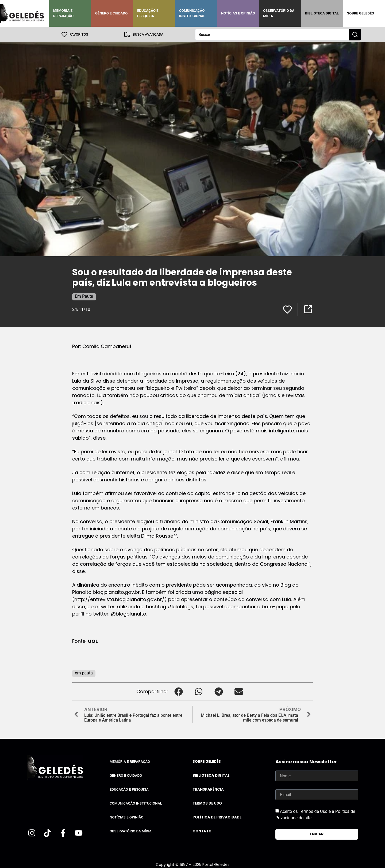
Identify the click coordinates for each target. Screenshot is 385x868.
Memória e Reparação (63, 13)
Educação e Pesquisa (148, 13)
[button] (178, 691)
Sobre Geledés (360, 13)
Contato (202, 831)
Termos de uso (207, 803)
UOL (93, 641)
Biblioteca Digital (322, 13)
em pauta (84, 673)
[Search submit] (355, 34)
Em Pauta (84, 296)
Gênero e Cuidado (111, 13)
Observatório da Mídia (279, 13)
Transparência (208, 789)
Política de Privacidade (217, 817)
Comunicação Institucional (192, 13)
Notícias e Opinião (238, 13)
